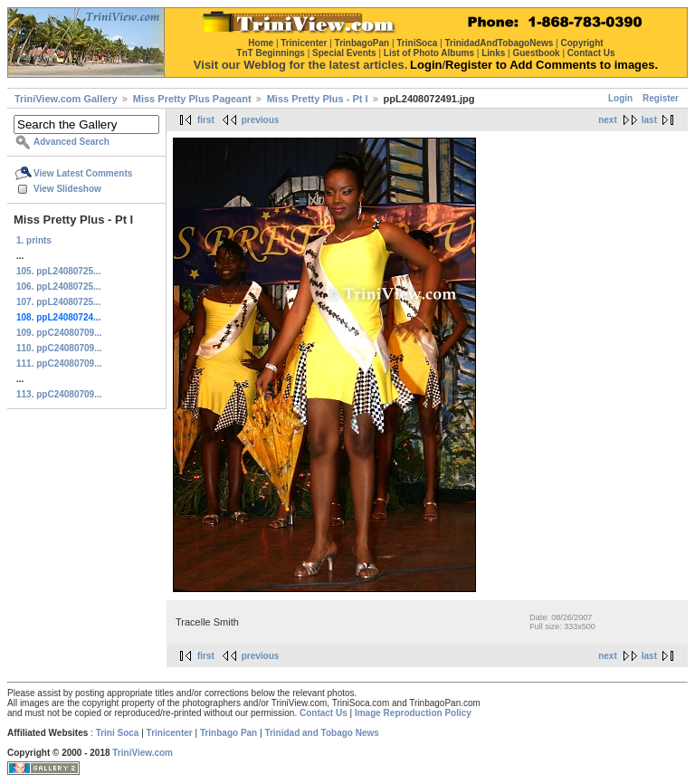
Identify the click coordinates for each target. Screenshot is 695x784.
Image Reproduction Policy (413, 713)
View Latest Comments (83, 173)
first (206, 120)
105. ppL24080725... (58, 271)
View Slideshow (67, 189)
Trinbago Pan (228, 733)
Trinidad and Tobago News (322, 733)
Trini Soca (118, 733)
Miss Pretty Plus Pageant (192, 99)
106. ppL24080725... (58, 287)
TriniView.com (143, 753)
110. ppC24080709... (59, 348)
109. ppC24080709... (59, 333)
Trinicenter (170, 733)
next (608, 120)
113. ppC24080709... (59, 394)
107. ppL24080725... (58, 302)
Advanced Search (71, 142)
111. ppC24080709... (59, 363)
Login (620, 98)
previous (261, 120)
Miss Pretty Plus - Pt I (318, 99)
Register (661, 98)
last (649, 120)
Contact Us (324, 713)
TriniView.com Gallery (66, 99)
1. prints (34, 240)
